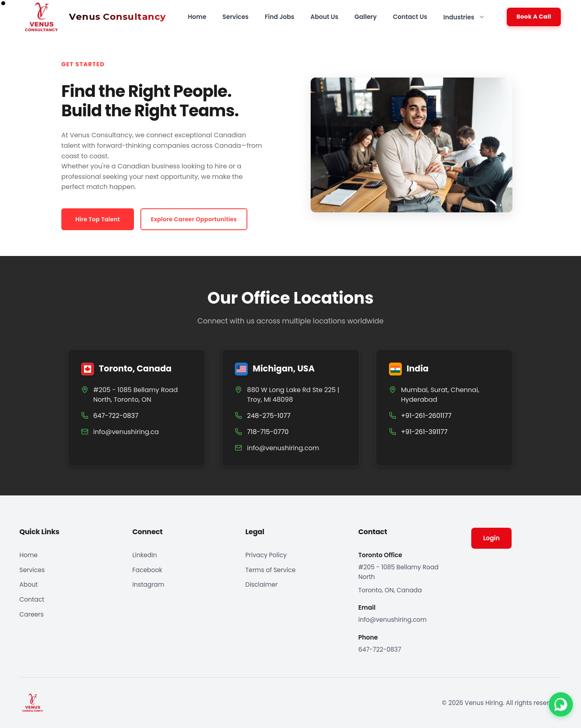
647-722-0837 (380, 649)
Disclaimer (261, 584)
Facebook (147, 570)
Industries (464, 17)
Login (491, 538)
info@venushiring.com (283, 448)
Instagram (148, 584)
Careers (31, 614)
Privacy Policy (266, 555)
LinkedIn (145, 555)
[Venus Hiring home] (89, 17)
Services (235, 17)
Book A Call (534, 17)
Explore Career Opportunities (194, 219)
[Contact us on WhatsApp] (561, 705)
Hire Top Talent (98, 219)
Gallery (366, 17)
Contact (32, 599)
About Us (324, 17)
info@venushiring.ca (126, 432)
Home (197, 17)
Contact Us (410, 17)
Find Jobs (279, 17)
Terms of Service (271, 570)
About (28, 584)
